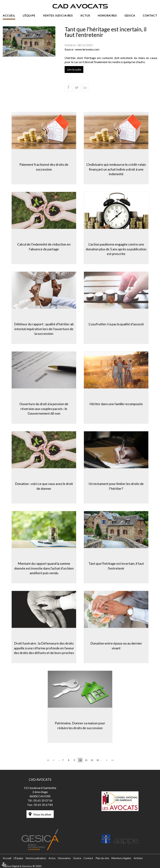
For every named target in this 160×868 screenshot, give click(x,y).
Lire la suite (74, 69)
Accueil (9, 15)
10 (80, 760)
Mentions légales (121, 858)
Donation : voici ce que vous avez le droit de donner (44, 486)
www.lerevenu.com (87, 49)
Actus (85, 15)
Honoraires (107, 15)
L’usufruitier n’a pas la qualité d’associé (116, 324)
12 (92, 760)
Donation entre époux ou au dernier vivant (116, 646)
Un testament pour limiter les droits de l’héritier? (116, 486)
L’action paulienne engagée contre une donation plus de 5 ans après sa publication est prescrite (116, 249)
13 (98, 760)
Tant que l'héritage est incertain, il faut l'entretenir (116, 566)
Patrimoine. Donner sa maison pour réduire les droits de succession (80, 725)
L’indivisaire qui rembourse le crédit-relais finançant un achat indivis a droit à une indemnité (116, 169)
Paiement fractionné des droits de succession (44, 167)
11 (86, 760)
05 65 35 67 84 (43, 805)
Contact (150, 15)
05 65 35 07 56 (43, 800)
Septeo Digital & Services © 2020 (22, 866)
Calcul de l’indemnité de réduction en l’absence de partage (44, 247)
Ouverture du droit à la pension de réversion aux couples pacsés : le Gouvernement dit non (44, 409)
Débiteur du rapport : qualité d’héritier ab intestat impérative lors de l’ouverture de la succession (44, 329)
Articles (138, 858)
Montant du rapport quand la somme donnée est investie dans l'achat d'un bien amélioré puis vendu (44, 568)
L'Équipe (29, 15)
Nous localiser (42, 814)
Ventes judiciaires (58, 15)
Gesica (130, 15)
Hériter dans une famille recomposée (116, 404)
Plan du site (102, 858)
